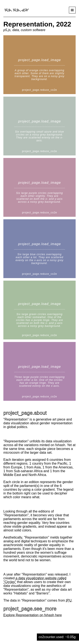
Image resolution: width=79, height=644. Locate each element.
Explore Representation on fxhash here (33, 615)
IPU (69, 600)
